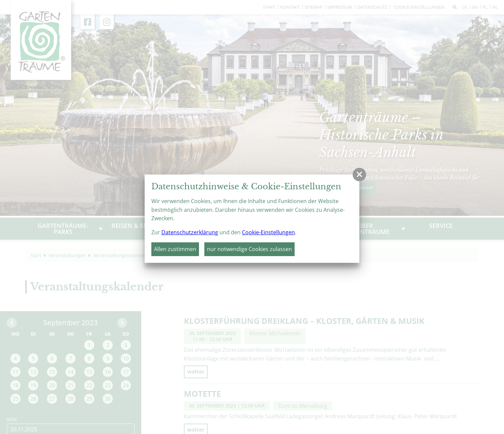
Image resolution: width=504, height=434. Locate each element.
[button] (359, 175)
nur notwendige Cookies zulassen (249, 249)
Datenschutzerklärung (190, 232)
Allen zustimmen (175, 249)
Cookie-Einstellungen (268, 232)
